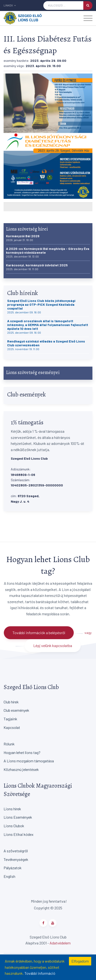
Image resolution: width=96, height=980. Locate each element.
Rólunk (9, 744)
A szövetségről (16, 851)
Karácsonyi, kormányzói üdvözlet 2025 (37, 267)
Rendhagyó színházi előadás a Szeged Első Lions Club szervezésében (46, 345)
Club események (16, 710)
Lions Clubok (14, 826)
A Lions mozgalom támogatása (29, 761)
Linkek (10, 5)
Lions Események (18, 817)
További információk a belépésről (39, 633)
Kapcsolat (12, 727)
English (9, 876)
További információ (40, 973)
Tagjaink (10, 719)
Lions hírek (12, 809)
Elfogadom (80, 961)
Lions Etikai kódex (19, 834)
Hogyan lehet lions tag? (22, 752)
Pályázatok (13, 868)
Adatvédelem (60, 943)
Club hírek (11, 702)
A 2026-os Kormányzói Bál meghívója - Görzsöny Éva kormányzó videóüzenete (48, 252)
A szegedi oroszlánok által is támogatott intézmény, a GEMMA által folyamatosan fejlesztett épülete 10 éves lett (48, 327)
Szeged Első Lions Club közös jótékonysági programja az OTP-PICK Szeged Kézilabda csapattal (41, 306)
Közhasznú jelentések (21, 769)
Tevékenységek (16, 859)
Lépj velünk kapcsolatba (53, 645)
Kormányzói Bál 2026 (23, 238)
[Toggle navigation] (88, 18)
